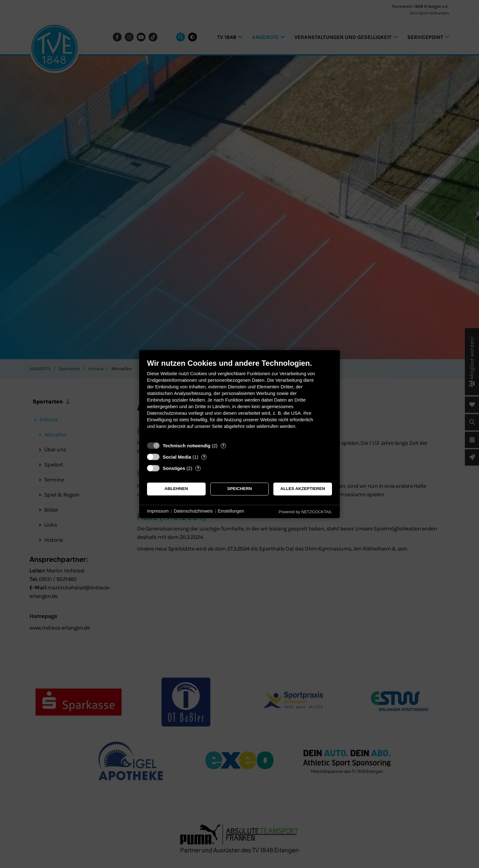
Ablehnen (176, 489)
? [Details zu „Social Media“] (204, 457)
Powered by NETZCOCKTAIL (305, 512)
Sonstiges (174, 468)
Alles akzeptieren (303, 489)
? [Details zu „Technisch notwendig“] (223, 446)
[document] (239, 399)
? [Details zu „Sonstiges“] (198, 468)
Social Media (177, 457)
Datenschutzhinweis (193, 511)
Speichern (240, 489)
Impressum (158, 511)
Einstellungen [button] (231, 511)
